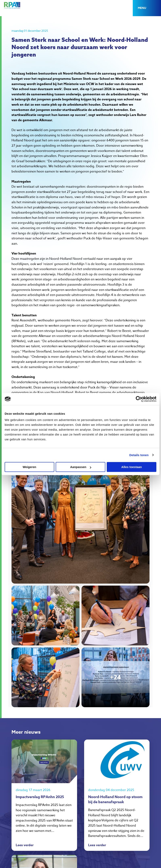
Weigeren (29, 467)
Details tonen (139, 455)
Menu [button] (142, 8)
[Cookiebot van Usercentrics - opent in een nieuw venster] (139, 399)
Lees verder (25, 846)
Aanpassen (81, 467)
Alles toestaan (132, 467)
